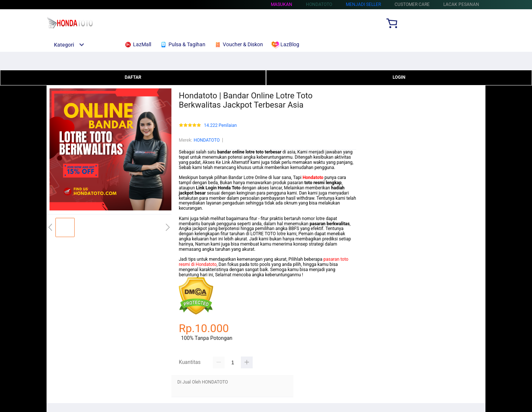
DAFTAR (133, 77)
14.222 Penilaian (220, 126)
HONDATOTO (207, 140)
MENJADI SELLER (363, 4)
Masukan (282, 4)
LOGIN (399, 77)
